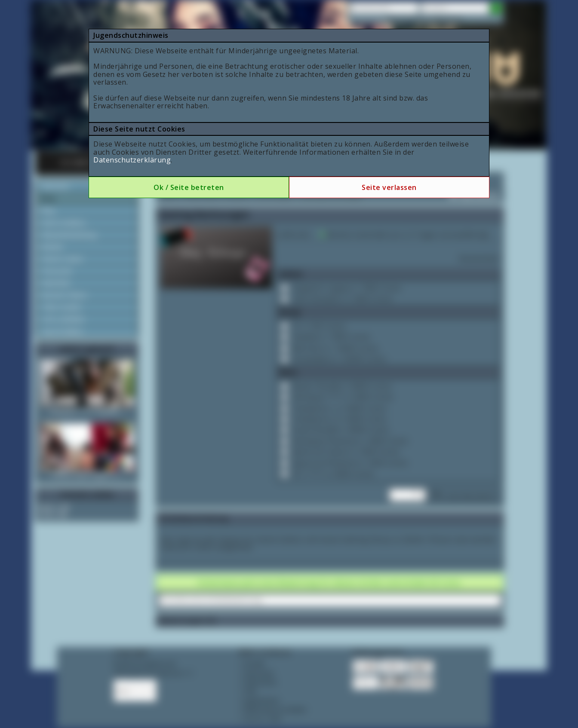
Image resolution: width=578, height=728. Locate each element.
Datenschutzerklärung (132, 160)
